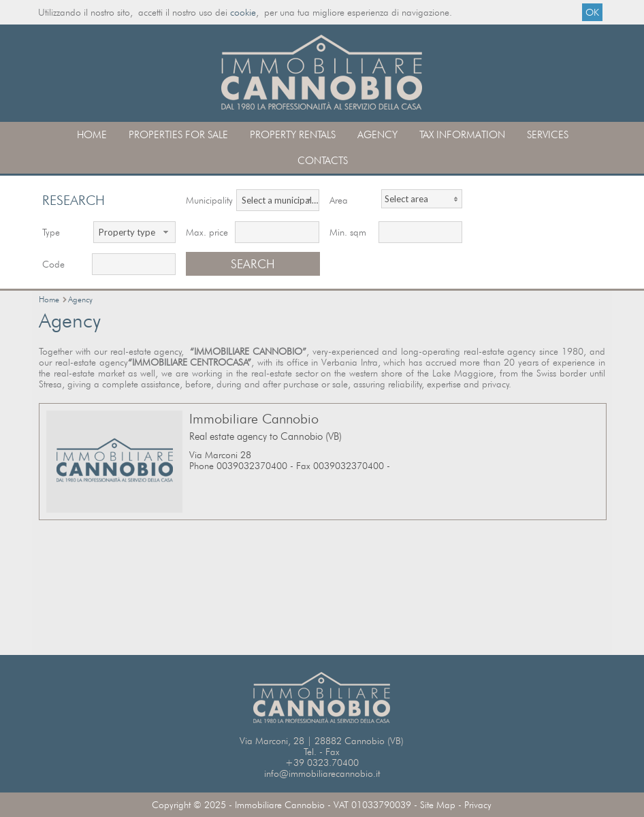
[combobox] (277, 200)
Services (548, 135)
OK (592, 12)
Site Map (438, 805)
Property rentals (293, 135)
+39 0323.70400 (322, 763)
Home (92, 135)
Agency (377, 135)
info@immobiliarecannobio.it (322, 773)
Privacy (478, 805)
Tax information (462, 135)
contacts (323, 161)
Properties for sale (178, 135)
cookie (243, 12)
